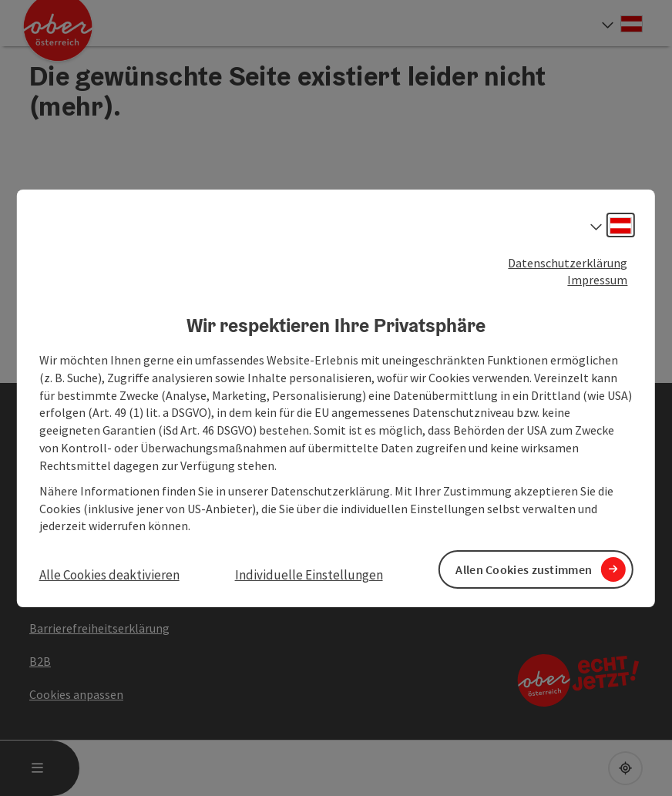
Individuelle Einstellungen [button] (309, 575)
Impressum (597, 280)
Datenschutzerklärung (568, 262)
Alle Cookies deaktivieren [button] (109, 575)
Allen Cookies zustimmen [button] (524, 569)
